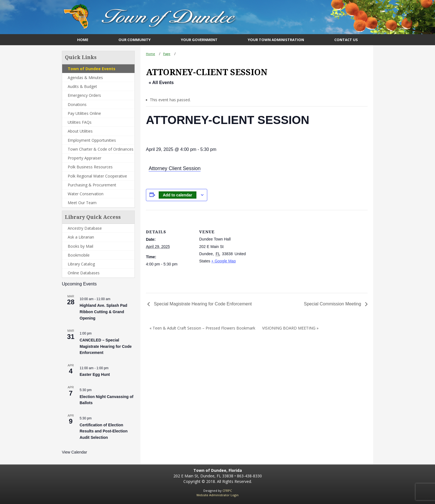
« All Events (161, 83)
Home (151, 54)
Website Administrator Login (217, 495)
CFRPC (227, 491)
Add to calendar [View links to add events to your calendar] (178, 195)
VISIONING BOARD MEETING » (290, 328)
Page (167, 54)
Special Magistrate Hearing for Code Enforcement (202, 304)
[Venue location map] (282, 248)
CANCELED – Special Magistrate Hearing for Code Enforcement (106, 346)
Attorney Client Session (175, 168)
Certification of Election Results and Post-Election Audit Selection (104, 431)
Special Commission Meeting (333, 304)
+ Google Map (224, 261)
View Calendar (74, 452)
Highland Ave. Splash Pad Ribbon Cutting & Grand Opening (103, 312)
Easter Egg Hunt (95, 374)
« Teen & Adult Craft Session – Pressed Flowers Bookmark (202, 328)
